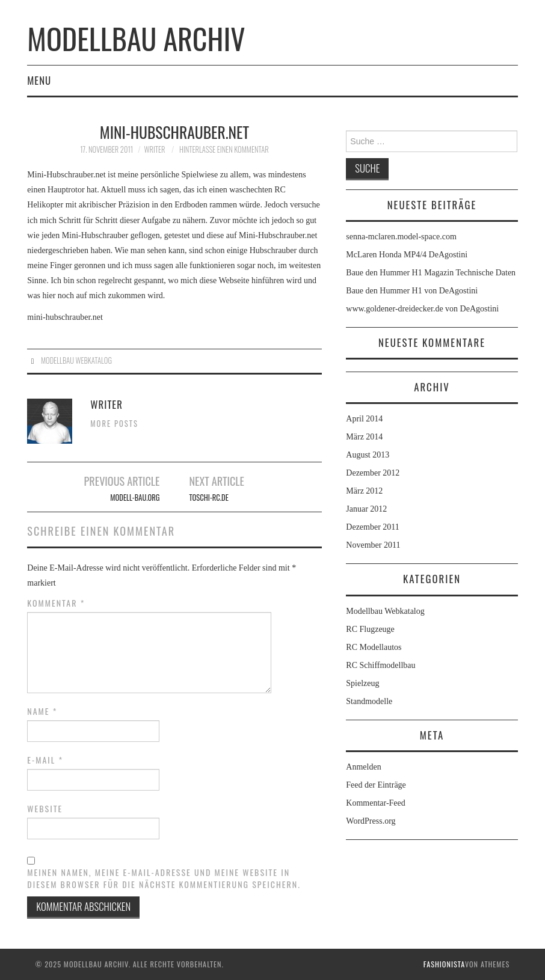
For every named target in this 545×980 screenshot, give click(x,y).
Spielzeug (362, 683)
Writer (155, 149)
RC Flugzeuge (370, 629)
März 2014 (364, 437)
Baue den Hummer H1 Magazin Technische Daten (431, 273)
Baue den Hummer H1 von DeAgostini (412, 291)
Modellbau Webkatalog (76, 360)
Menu (39, 80)
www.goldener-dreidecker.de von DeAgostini (422, 309)
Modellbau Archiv (136, 38)
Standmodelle (369, 701)
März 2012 (364, 491)
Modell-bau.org (135, 498)
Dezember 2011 (373, 527)
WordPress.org (371, 821)
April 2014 (364, 419)
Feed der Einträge (376, 785)
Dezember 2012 (373, 473)
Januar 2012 (366, 509)
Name (42, 711)
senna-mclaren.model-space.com (401, 237)
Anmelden (363, 767)
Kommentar (56, 603)
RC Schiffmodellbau (380, 665)
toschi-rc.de (208, 498)
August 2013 (368, 455)
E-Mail (45, 760)
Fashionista (444, 964)
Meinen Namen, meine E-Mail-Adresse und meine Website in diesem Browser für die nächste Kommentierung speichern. (164, 878)
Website (45, 809)
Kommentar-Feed (375, 803)
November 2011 (373, 545)
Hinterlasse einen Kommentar (224, 149)
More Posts (114, 424)
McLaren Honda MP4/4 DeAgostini (407, 255)
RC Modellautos (374, 647)
